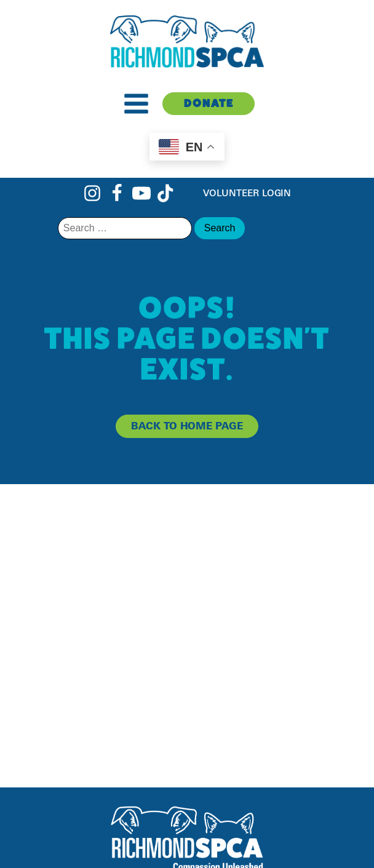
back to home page (187, 426)
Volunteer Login (247, 193)
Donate (209, 103)
